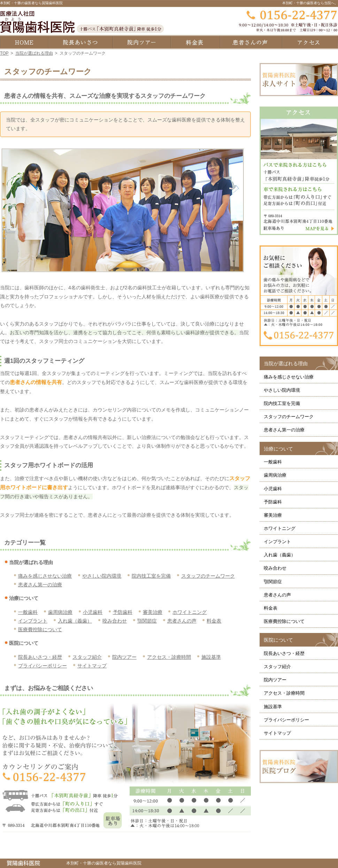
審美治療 (153, 612)
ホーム (24, 42)
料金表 (214, 621)
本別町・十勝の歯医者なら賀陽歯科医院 (31, 3)
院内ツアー (124, 657)
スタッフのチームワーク (208, 576)
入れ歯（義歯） (75, 621)
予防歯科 (123, 612)
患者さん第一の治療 (40, 585)
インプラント (33, 621)
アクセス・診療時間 (169, 657)
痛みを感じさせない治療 (45, 576)
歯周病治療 (60, 612)
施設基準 (211, 657)
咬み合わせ (115, 621)
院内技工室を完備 (151, 576)
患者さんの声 (182, 621)
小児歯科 (93, 612)
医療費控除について (40, 630)
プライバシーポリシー (43, 666)
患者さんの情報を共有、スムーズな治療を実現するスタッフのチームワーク (105, 96)
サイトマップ (92, 666)
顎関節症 (147, 621)
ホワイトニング (190, 612)
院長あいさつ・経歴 (40, 657)
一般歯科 (28, 612)
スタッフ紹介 (87, 657)
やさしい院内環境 (102, 576)
